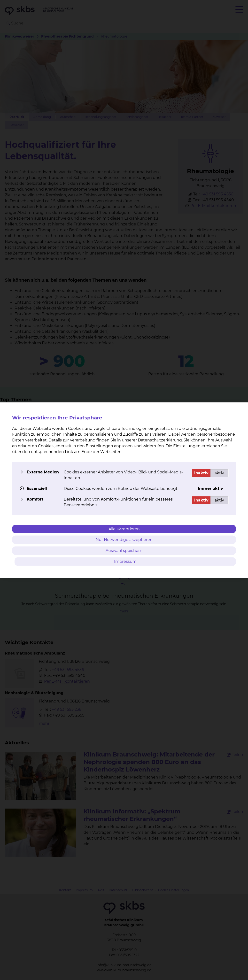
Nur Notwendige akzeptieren (124, 540)
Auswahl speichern (124, 551)
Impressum (125, 561)
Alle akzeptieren (124, 529)
